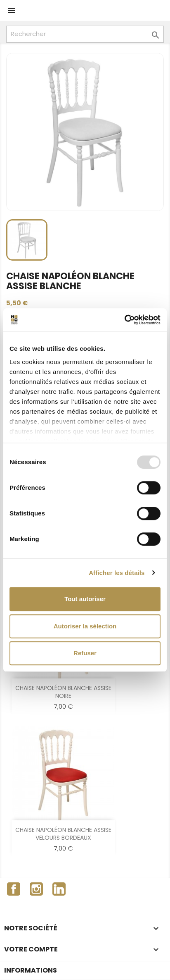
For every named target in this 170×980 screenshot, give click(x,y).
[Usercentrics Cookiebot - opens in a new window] (124, 320)
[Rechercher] (85, 34)
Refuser (85, 653)
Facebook (14, 889)
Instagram (36, 889)
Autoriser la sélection (85, 626)
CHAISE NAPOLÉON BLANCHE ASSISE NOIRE (63, 692)
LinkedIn (59, 889)
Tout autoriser (85, 599)
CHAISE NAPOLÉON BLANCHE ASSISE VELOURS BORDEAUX (63, 834)
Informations (31, 970)
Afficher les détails (117, 573)
